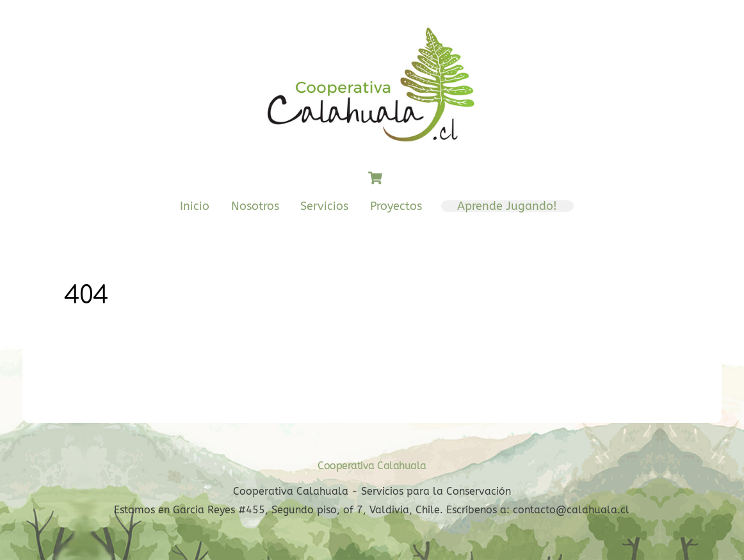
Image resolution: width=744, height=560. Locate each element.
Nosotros (255, 206)
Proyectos (396, 206)
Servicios (324, 206)
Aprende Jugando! (507, 206)
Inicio (195, 206)
